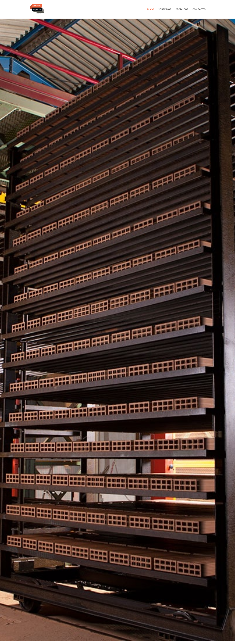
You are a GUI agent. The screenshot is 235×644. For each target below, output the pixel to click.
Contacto (199, 9)
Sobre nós (165, 9)
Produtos (182, 9)
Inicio (151, 9)
